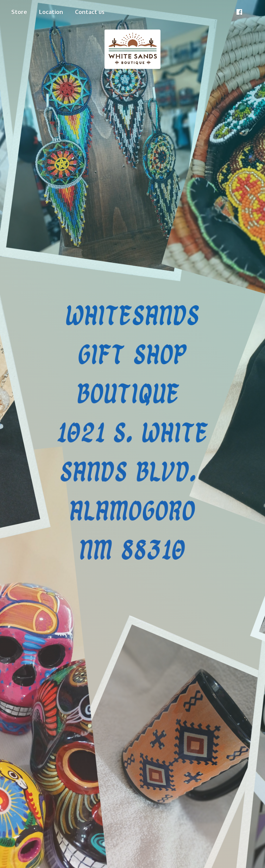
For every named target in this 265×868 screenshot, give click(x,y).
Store (19, 12)
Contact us (90, 12)
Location (51, 12)
